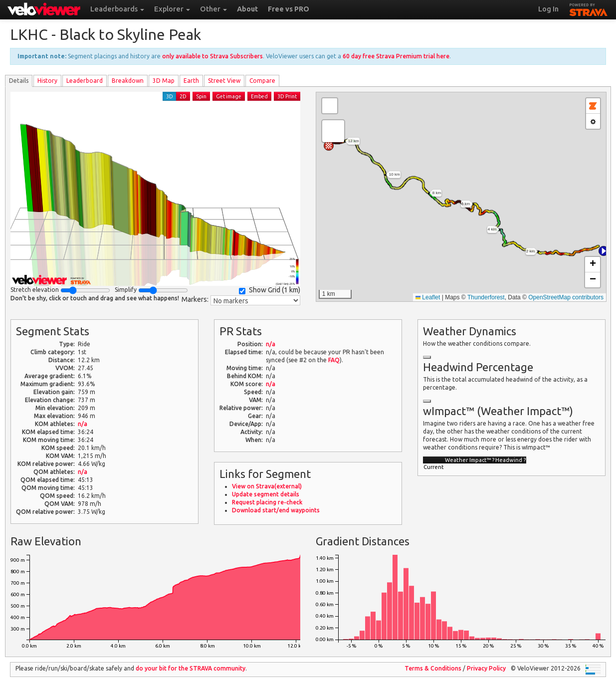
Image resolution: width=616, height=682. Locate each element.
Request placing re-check (267, 502)
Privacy (486, 668)
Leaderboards (117, 9)
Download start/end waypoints (276, 510)
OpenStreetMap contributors (566, 297)
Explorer (172, 9)
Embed (259, 96)
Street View (224, 81)
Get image (229, 96)
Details (19, 81)
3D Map (164, 81)
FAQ (334, 360)
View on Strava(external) (267, 486)
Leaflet (428, 297)
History (47, 81)
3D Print (287, 96)
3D (170, 96)
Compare (262, 81)
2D (183, 96)
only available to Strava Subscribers (212, 56)
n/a (83, 424)
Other (213, 9)
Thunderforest (486, 297)
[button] (604, 251)
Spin (201, 96)
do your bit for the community (191, 668)
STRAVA (589, 8)
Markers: (195, 299)
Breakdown (128, 81)
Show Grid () (270, 290)
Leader (85, 81)
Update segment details (266, 494)
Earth (191, 81)
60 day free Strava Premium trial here (396, 56)
